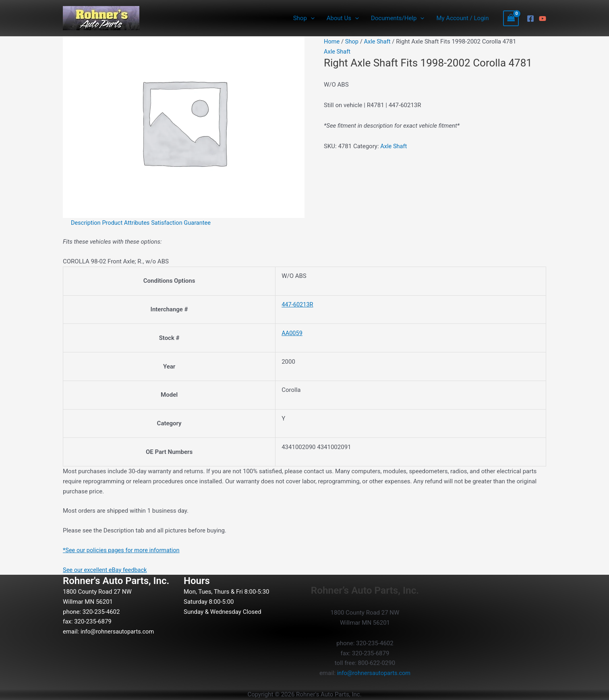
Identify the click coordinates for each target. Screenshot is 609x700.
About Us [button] (343, 18)
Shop (352, 41)
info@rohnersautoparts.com (118, 632)
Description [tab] (86, 223)
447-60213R (298, 304)
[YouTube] (543, 19)
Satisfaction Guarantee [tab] (184, 223)
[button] (311, 18)
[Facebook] (530, 19)
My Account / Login (462, 18)
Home (332, 41)
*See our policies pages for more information (123, 550)
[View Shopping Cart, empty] (511, 18)
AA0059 (292, 333)
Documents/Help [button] (398, 18)
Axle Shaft (379, 41)
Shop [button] (304, 18)
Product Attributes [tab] (128, 223)
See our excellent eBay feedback (106, 570)
